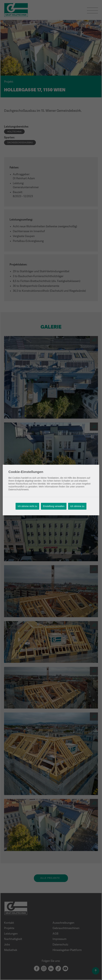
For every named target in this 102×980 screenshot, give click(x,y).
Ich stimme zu (77, 506)
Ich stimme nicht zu (27, 506)
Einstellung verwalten (54, 506)
